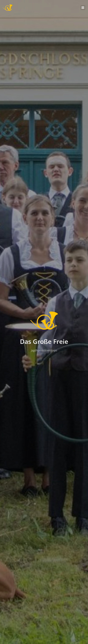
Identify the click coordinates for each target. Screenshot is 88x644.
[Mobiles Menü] (83, 8)
